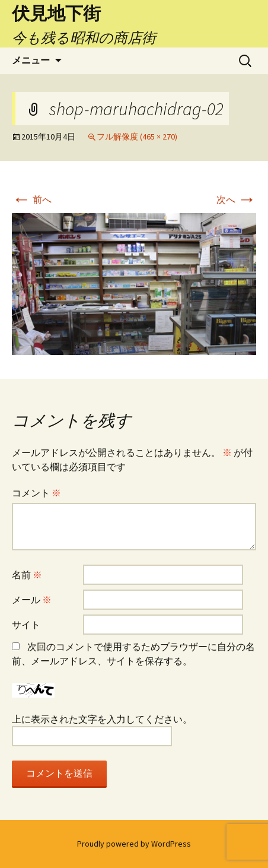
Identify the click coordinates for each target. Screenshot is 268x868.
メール (32, 600)
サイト (26, 625)
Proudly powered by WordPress (134, 844)
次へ (236, 199)
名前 (27, 575)
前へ (32, 199)
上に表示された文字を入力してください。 (102, 719)
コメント (36, 493)
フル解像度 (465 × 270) (137, 137)
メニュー (31, 60)
